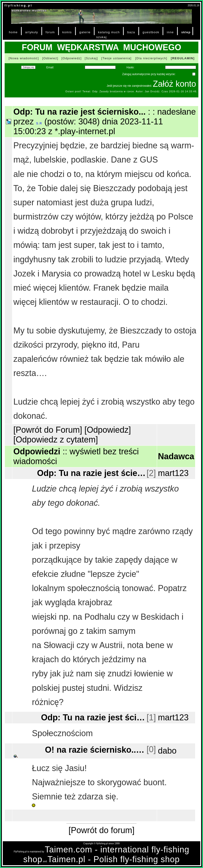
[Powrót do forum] (101, 830)
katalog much (109, 32)
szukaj (102, 37)
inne (170, 32)
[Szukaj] (91, 58)
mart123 (173, 473)
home (13, 32)
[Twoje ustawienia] (116, 58)
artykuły (31, 32)
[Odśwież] (50, 58)
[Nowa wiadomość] (24, 58)
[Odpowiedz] (72, 58)
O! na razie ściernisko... (95, 749)
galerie (85, 32)
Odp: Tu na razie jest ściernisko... (91, 473)
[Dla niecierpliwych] (151, 58)
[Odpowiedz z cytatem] (56, 440)
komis (67, 32)
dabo (167, 751)
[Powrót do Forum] (48, 430)
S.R (39, 123)
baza (131, 32)
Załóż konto (174, 84)
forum (50, 32)
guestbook (151, 32)
